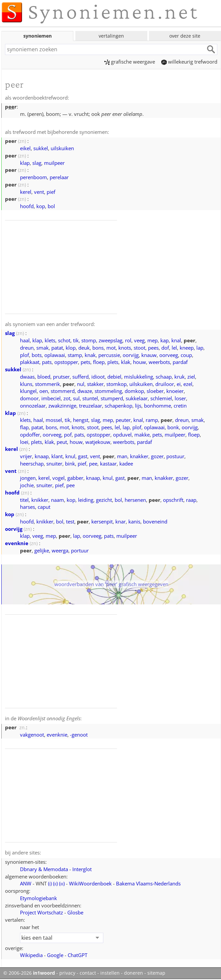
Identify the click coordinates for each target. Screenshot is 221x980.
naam (57, 500)
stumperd (112, 398)
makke (142, 435)
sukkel (41, 148)
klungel (28, 391)
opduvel (122, 435)
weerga (60, 550)
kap (164, 340)
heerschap (32, 464)
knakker (139, 456)
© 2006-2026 (29, 973)
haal (25, 340)
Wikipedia (31, 955)
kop (41, 206)
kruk (179, 377)
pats (47, 362)
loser (180, 398)
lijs (138, 406)
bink (70, 464)
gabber (75, 478)
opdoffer (30, 435)
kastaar (108, 464)
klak (126, 362)
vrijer (26, 456)
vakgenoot (32, 735)
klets (50, 340)
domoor (29, 398)
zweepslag (110, 340)
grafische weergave (130, 62)
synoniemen (37, 36)
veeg (139, 340)
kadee (126, 464)
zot (67, 398)
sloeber (155, 391)
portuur (80, 550)
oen (44, 391)
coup (186, 355)
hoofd (27, 206)
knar (120, 521)
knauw (149, 355)
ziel (191, 377)
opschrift (173, 500)
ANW (26, 883)
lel (174, 348)
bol (51, 206)
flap (24, 427)
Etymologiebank (38, 898)
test (70, 521)
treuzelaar (90, 406)
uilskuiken (62, 148)
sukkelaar (137, 398)
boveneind (155, 521)
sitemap (156, 973)
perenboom (33, 177)
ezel (188, 384)
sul (76, 398)
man (122, 456)
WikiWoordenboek (90, 883)
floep (99, 362)
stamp (75, 355)
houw (139, 362)
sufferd (80, 377)
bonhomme (157, 406)
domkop (134, 391)
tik (76, 340)
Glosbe (75, 912)
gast (83, 456)
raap (191, 500)
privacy (67, 973)
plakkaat (30, 362)
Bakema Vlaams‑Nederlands (148, 883)
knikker (40, 500)
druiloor (165, 384)
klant (57, 456)
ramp (152, 420)
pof (68, 435)
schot (64, 340)
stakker (95, 384)
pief (51, 192)
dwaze (85, 391)
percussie (109, 355)
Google (55, 955)
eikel (25, 148)
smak (42, 348)
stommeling (108, 391)
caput (44, 507)
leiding (86, 500)
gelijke (42, 550)
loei (24, 442)
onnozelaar (33, 406)
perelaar (59, 177)
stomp (89, 340)
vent (39, 192)
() (50, 883)
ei (179, 384)
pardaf (180, 362)
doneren (133, 973)
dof (165, 348)
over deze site (185, 36)
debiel (114, 377)
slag (37, 163)
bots (37, 355)
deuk (84, 348)
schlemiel (161, 398)
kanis (134, 521)
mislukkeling (138, 377)
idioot (98, 377)
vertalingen (111, 36)
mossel (54, 420)
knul (70, 456)
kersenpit (102, 521)
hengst (81, 420)
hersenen (135, 500)
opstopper (66, 362)
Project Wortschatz (41, 912)
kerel (26, 192)
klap (25, 163)
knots (125, 348)
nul (81, 384)
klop (71, 348)
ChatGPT (77, 955)
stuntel (90, 398)
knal (176, 340)
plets (113, 362)
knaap (42, 456)
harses (27, 507)
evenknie (17, 543)
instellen (110, 973)
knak (90, 355)
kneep (187, 348)
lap (200, 348)
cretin (180, 406)
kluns (26, 384)
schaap (164, 377)
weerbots (159, 362)
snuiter (54, 464)
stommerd (63, 391)
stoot (139, 348)
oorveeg (169, 355)
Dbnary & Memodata (44, 869)
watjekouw (98, 442)
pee (93, 464)
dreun (27, 348)
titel (24, 500)
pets (85, 362)
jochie (27, 485)
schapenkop (118, 406)
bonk (173, 427)
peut (62, 442)
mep (152, 340)
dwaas (27, 377)
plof (24, 355)
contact (88, 973)
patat (57, 348)
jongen (28, 478)
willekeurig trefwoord (189, 62)
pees (153, 348)
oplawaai (55, 355)
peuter (123, 420)
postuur (175, 456)
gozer (157, 456)
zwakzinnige (62, 406)
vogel (58, 478)
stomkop (116, 384)
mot (111, 348)
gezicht (104, 500)
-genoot (79, 735)
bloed (44, 377)
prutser (61, 377)
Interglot (82, 869)
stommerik (47, 384)
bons (98, 348)
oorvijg (131, 355)
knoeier (175, 391)
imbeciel (51, 398)
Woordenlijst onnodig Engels (49, 718)
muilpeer (54, 163)
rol (128, 340)
